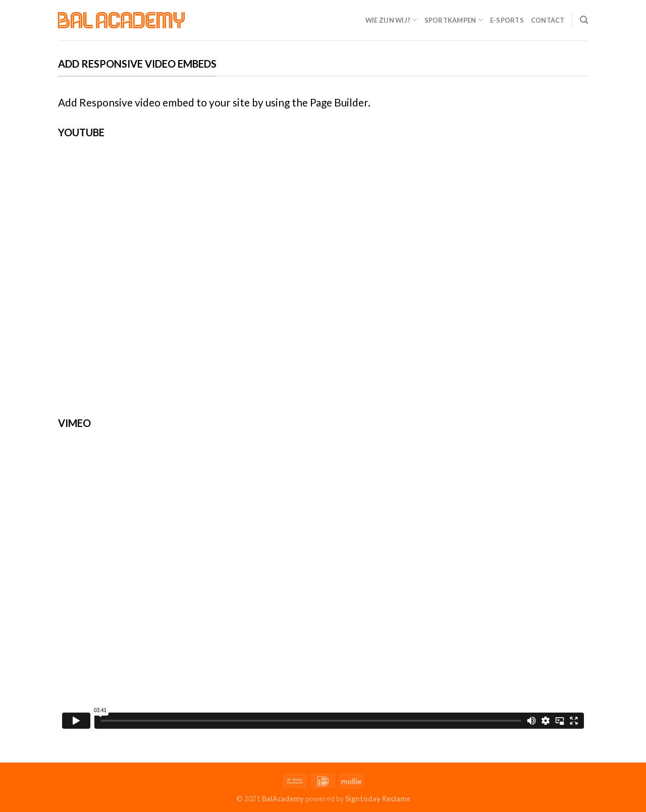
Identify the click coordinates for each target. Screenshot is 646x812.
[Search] (584, 20)
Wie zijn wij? (391, 20)
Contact (548, 20)
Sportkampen (454, 20)
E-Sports (507, 20)
